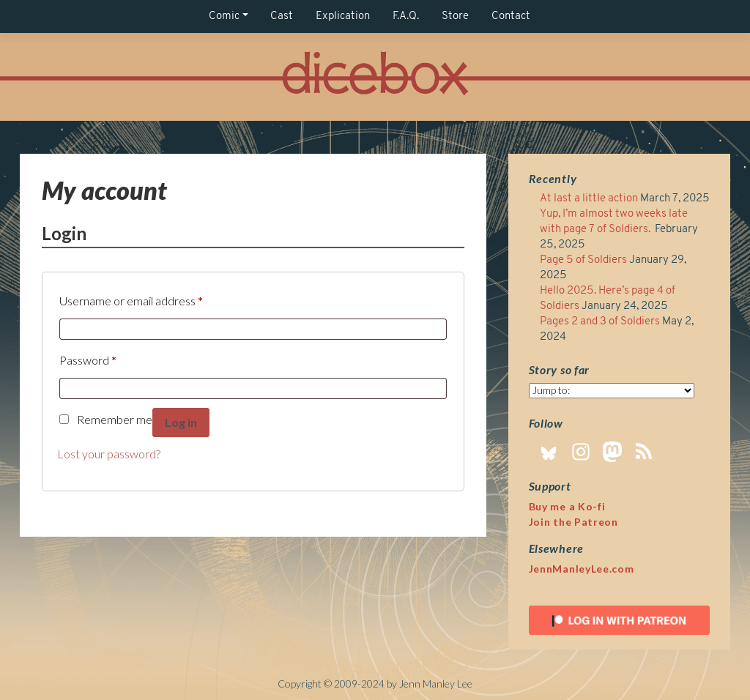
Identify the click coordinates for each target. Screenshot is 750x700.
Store (455, 16)
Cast (282, 16)
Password (88, 358)
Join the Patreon (573, 522)
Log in (181, 422)
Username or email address (131, 298)
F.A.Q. (406, 16)
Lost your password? (109, 454)
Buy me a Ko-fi (567, 506)
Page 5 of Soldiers (583, 260)
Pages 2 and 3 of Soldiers (600, 322)
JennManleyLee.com (582, 569)
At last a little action (589, 199)
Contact (511, 16)
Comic (224, 16)
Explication (343, 16)
